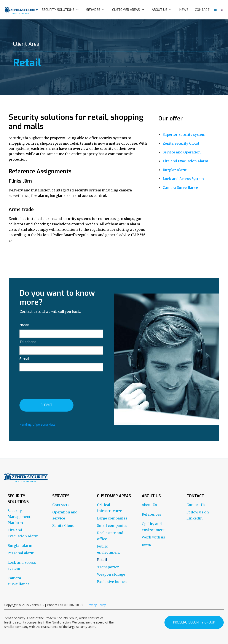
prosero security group (194, 622)
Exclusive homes (112, 582)
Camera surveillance (18, 581)
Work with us (153, 537)
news (184, 10)
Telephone (28, 342)
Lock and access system (22, 565)
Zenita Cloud (63, 526)
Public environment (108, 549)
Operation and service (65, 515)
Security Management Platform (19, 517)
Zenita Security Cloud (181, 143)
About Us (149, 505)
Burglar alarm (20, 546)
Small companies (112, 526)
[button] (61, 10)
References (151, 514)
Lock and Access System (183, 179)
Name (24, 325)
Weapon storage (111, 574)
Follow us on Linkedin (198, 515)
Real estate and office (110, 536)
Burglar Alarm (175, 170)
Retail (102, 560)
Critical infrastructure (109, 508)
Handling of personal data (37, 424)
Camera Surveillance (180, 188)
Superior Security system (184, 135)
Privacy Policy (96, 605)
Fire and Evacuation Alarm (185, 161)
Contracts (61, 505)
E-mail (25, 359)
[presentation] (52, 384)
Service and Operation (182, 152)
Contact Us (196, 505)
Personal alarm (21, 553)
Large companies (112, 518)
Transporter (108, 567)
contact (202, 10)
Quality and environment (153, 527)
